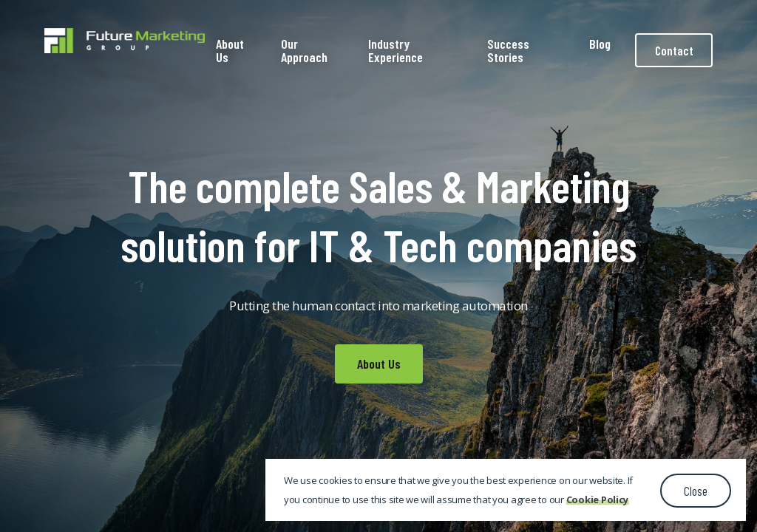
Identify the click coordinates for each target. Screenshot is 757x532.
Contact (674, 50)
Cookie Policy (598, 500)
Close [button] (696, 491)
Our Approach (304, 50)
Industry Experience (396, 50)
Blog (600, 44)
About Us (230, 50)
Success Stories (508, 50)
